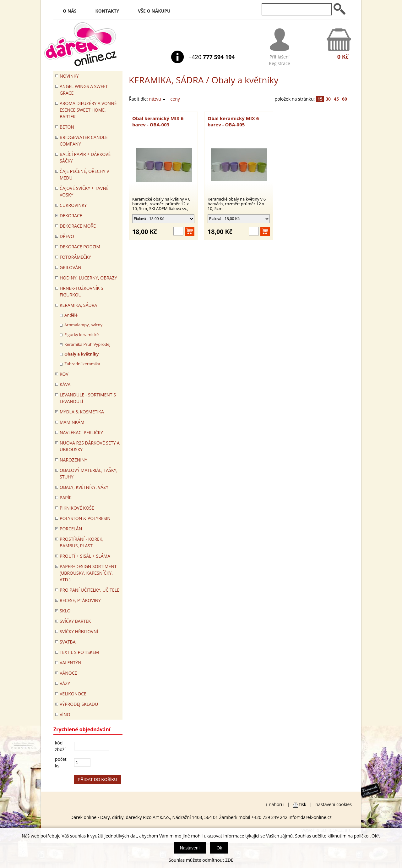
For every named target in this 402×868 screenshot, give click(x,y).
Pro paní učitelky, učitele (90, 590)
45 (336, 99)
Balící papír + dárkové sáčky (85, 158)
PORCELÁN (71, 529)
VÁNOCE (68, 673)
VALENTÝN (71, 663)
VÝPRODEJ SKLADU (79, 704)
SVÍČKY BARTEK (75, 621)
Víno (65, 714)
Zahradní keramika (82, 364)
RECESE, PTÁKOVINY (80, 600)
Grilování (71, 267)
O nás (70, 11)
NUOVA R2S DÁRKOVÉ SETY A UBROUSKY (90, 446)
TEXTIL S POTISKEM (79, 652)
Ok (219, 848)
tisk (303, 804)
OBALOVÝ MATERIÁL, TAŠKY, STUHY (89, 473)
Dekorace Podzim (80, 247)
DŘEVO (67, 236)
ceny (175, 99)
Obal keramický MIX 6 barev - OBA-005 (233, 121)
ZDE (229, 860)
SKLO (65, 611)
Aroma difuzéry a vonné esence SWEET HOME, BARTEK (88, 110)
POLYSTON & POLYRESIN (85, 518)
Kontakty (107, 11)
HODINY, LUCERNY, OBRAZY (88, 278)
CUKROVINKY (73, 205)
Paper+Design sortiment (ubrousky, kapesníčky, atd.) (88, 573)
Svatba (68, 642)
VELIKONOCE (73, 694)
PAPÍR (66, 498)
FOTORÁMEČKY (75, 257)
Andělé (71, 315)
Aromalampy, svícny (83, 325)
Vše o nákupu (154, 11)
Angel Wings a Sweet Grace (84, 90)
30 (328, 99)
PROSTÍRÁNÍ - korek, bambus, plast (81, 542)
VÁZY (65, 683)
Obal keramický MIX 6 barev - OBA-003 (158, 121)
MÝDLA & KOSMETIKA (82, 412)
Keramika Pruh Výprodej (87, 344)
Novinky (69, 76)
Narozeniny (73, 460)
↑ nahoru (274, 804)
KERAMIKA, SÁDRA (166, 80)
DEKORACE (71, 216)
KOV (64, 374)
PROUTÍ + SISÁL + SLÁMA (85, 556)
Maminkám (72, 422)
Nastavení (190, 848)
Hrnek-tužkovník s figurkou (81, 291)
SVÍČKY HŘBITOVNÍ (79, 631)
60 (345, 99)
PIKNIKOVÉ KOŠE (77, 508)
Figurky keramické (81, 334)
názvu (157, 99)
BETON (67, 127)
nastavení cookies (334, 804)
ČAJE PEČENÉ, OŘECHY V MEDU (84, 174)
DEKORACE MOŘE (78, 226)
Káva (65, 384)
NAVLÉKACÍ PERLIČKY (81, 432)
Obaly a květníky (81, 354)
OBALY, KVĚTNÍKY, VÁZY (84, 487)
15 (320, 99)
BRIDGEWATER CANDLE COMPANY (84, 141)
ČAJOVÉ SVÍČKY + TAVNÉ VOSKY (84, 191)
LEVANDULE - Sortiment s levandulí (88, 398)
